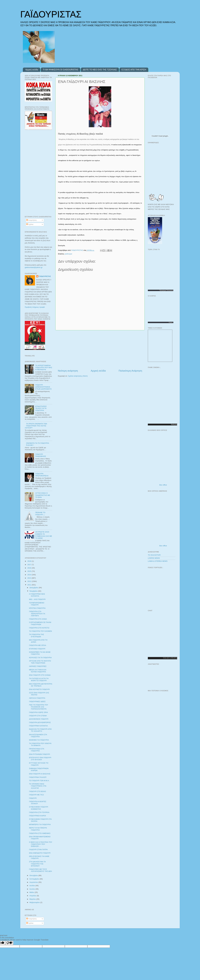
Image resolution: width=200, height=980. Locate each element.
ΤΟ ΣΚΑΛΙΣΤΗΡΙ (154, 555)
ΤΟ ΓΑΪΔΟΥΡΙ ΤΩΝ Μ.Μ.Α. (39, 781)
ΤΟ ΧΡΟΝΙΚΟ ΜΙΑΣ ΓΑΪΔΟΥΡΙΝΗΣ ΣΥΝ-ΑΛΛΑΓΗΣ (38, 786)
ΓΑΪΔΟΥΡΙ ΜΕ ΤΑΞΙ (36, 795)
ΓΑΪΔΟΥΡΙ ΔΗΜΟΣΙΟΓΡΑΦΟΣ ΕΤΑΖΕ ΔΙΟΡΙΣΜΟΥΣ (43, 387)
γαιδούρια (68, 254)
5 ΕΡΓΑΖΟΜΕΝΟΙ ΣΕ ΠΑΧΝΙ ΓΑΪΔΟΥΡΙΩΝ (40, 623)
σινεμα (177, 424)
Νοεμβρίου (34, 591)
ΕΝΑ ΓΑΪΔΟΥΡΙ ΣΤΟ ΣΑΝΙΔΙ (40, 675)
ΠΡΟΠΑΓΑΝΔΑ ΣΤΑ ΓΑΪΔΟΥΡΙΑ (37, 750)
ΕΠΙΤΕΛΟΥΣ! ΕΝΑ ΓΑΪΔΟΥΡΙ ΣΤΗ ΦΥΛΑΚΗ (40, 759)
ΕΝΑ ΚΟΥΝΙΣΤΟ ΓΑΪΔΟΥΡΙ (39, 689)
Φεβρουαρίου (35, 902)
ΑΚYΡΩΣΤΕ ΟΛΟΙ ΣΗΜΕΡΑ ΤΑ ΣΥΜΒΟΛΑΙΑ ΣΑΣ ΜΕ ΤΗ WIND (44, 535)
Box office (163, 485)
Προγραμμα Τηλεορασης (166, 290)
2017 (30, 565)
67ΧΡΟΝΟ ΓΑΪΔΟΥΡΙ (37, 649)
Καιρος (171, 322)
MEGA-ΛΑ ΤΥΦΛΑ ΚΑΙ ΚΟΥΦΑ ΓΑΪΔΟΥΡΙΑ (38, 671)
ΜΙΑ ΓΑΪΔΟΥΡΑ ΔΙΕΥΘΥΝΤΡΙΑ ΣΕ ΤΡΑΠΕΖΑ (41, 685)
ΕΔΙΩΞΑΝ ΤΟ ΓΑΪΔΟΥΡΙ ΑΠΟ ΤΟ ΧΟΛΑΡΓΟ (40, 730)
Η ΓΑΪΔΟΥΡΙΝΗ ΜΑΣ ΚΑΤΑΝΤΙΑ (37, 595)
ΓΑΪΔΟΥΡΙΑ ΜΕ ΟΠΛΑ (38, 645)
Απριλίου (33, 896)
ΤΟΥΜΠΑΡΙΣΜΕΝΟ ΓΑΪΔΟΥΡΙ (37, 604)
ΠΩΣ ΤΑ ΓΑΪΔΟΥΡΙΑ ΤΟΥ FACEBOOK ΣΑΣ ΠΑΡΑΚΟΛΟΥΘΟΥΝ (39, 707)
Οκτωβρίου (34, 875)
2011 (30, 585)
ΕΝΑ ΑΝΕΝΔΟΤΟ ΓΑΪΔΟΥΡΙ (40, 853)
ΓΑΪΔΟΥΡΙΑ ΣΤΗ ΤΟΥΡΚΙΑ (39, 812)
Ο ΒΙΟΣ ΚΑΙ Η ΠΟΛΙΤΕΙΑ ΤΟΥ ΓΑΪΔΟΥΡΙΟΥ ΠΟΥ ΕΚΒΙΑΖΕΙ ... (41, 844)
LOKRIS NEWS (154, 558)
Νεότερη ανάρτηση (68, 371)
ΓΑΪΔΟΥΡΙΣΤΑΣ (51, 14)
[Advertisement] (100, 350)
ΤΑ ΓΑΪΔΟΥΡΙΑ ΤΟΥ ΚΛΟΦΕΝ (40, 631)
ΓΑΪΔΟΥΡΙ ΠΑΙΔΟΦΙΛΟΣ (41, 455)
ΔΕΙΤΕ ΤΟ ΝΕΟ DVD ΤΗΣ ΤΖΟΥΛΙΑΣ (100, 70)
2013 (30, 578)
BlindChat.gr (175, 658)
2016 (30, 568)
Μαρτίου (33, 899)
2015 (30, 571)
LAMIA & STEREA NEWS (158, 561)
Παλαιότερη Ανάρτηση (130, 371)
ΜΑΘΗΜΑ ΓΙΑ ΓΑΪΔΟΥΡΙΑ (39, 740)
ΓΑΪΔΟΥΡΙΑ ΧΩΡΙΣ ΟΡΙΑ (39, 712)
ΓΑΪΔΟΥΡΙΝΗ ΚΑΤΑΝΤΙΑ (38, 726)
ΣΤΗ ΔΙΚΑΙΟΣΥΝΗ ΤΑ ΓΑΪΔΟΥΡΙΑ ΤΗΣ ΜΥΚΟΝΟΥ (37, 864)
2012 (30, 581)
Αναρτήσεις (32, 220)
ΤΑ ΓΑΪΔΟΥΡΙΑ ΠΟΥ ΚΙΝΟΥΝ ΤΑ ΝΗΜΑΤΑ (40, 744)
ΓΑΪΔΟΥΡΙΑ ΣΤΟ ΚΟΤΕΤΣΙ (39, 628)
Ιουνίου (32, 889)
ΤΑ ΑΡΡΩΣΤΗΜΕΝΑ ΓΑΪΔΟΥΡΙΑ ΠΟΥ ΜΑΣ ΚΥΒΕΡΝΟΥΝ (44, 368)
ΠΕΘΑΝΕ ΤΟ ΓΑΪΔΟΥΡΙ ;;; (40, 514)
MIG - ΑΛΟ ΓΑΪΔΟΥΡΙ (37, 599)
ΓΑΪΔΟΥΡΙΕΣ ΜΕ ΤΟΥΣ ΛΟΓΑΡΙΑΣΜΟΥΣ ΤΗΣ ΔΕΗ (40, 870)
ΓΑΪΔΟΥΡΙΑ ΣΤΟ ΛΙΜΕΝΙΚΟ (40, 833)
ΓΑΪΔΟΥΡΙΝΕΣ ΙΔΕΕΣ (37, 702)
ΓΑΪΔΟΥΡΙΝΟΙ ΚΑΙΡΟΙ (37, 816)
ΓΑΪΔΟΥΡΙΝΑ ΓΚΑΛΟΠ (38, 777)
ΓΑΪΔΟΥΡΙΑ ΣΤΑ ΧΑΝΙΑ (38, 619)
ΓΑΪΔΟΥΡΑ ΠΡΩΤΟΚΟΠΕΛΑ (42, 475)
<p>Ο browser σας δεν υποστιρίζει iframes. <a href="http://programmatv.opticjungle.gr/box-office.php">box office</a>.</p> (164, 457)
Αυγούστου (34, 882)
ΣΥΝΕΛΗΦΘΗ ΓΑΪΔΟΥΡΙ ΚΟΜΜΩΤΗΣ (39, 808)
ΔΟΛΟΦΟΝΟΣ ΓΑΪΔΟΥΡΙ (39, 719)
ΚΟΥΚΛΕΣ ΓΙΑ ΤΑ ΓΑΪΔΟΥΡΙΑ (40, 658)
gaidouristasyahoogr (34, 267)
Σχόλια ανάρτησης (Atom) (78, 376)
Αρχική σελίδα (32, 70)
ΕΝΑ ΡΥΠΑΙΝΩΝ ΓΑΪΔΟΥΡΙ (40, 754)
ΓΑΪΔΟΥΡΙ (33, 798)
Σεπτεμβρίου (35, 879)
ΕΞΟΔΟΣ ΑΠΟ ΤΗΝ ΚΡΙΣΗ (134, 70)
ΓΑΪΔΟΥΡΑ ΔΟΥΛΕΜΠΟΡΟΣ (40, 722)
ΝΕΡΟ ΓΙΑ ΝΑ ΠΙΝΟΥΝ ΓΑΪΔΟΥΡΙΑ (38, 829)
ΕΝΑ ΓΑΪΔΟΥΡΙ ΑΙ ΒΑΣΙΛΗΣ (40, 774)
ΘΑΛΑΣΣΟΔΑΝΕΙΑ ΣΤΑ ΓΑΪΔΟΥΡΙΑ (38, 736)
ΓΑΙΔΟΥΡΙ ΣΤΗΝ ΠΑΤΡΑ (38, 850)
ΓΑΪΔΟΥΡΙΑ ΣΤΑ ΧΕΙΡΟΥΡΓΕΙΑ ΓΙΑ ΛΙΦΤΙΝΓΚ (37, 614)
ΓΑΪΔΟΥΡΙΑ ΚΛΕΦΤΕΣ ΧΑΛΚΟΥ (38, 803)
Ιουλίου (32, 886)
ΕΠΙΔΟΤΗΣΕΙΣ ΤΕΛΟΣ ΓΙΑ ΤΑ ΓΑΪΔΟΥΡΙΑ (41, 408)
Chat (165, 658)
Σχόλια (30, 224)
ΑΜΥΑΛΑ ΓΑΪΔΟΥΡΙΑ (37, 698)
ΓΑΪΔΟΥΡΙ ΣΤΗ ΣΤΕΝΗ (38, 716)
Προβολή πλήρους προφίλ (35, 307)
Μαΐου (32, 892)
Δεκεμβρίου (34, 588)
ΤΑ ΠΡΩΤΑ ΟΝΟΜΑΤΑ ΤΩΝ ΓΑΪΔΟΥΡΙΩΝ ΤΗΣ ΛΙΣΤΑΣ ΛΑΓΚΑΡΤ (36, 426)
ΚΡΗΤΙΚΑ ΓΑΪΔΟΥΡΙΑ (37, 608)
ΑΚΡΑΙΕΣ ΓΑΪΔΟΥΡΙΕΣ (38, 666)
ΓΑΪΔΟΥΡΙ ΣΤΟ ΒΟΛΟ (37, 791)
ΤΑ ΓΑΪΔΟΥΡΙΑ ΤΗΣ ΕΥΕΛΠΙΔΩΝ (37, 635)
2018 (30, 561)
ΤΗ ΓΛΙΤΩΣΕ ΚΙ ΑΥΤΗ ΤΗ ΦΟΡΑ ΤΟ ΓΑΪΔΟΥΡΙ (39, 680)
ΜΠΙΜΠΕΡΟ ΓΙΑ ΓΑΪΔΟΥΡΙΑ (40, 825)
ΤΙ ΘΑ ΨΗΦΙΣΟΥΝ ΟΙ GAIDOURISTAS (61, 70)
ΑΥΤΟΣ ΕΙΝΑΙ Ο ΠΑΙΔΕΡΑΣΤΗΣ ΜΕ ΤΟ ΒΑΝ (43, 495)
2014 (30, 575)
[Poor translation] (9, 943)
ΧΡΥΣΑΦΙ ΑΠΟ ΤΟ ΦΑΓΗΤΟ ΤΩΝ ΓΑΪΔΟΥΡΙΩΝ (40, 662)
